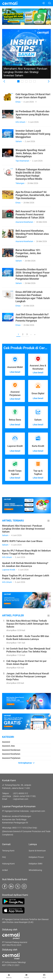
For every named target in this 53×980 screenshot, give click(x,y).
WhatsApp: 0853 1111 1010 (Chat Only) (20, 828)
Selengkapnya (27, 763)
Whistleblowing (35, 870)
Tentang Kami (8, 851)
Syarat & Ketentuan (37, 851)
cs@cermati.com (21, 799)
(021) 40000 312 (21, 793)
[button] (4, 81)
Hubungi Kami (8, 864)
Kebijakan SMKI (36, 864)
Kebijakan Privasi (36, 857)
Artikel (5, 870)
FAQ (4, 857)
